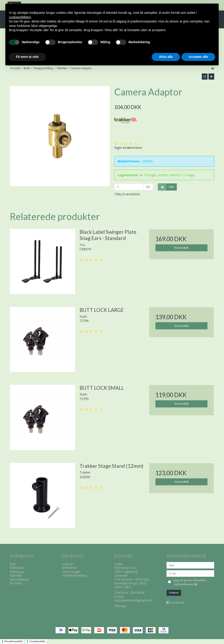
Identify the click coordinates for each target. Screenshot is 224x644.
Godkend (174, 593)
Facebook (177, 603)
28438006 (138, 593)
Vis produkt (181, 248)
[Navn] (190, 565)
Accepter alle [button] (198, 57)
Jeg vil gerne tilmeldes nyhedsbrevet (194, 582)
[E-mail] (190, 573)
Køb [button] (166, 187)
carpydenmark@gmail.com (133, 600)
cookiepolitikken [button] (20, 17)
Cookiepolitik (37, 641)
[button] (205, 77)
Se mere (16, 583)
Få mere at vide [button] (27, 57)
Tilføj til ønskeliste (127, 194)
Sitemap (120, 606)
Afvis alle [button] (166, 57)
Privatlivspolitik (13, 641)
